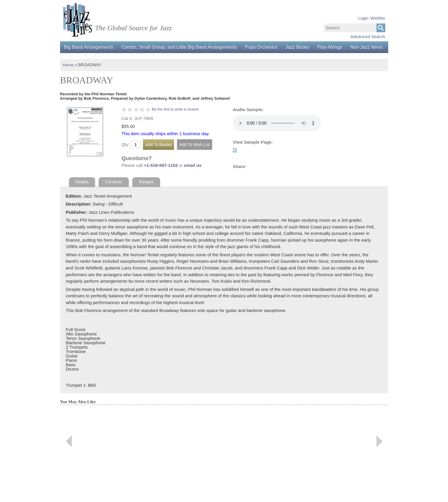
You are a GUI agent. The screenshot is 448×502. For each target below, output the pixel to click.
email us (193, 177)
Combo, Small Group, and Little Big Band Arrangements (181, 47)
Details (82, 193)
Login (363, 18)
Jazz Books (301, 47)
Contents (114, 193)
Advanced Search (368, 37)
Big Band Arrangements (89, 47)
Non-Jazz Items (81, 59)
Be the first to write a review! (176, 121)
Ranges (147, 193)
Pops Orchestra (264, 47)
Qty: (126, 156)
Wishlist (378, 18)
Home (68, 77)
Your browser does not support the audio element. (277, 135)
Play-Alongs (334, 47)
